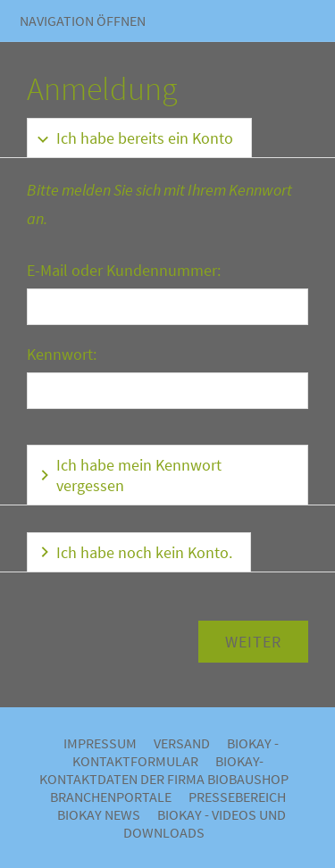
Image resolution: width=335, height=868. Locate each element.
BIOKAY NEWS (99, 814)
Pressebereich (237, 797)
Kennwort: (62, 354)
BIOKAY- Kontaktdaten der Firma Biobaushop (164, 770)
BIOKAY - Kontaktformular (176, 752)
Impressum (100, 743)
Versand (182, 743)
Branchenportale (111, 797)
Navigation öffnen (83, 21)
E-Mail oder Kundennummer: (124, 270)
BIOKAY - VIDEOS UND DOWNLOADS (205, 823)
